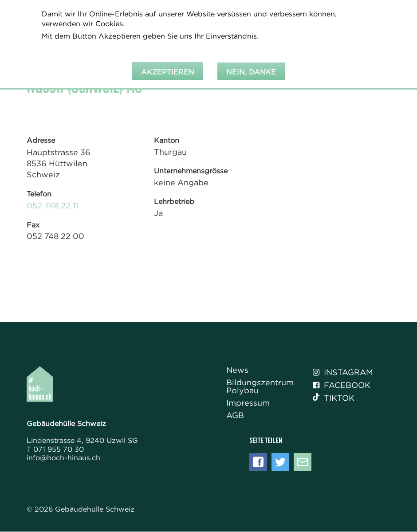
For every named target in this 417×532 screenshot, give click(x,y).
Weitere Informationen (87, 45)
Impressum (248, 403)
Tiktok (334, 398)
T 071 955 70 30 (55, 449)
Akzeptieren (168, 69)
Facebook (342, 385)
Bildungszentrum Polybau (260, 387)
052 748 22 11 (52, 206)
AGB (235, 416)
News (237, 370)
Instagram (343, 372)
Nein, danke (251, 69)
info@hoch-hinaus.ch (63, 458)
